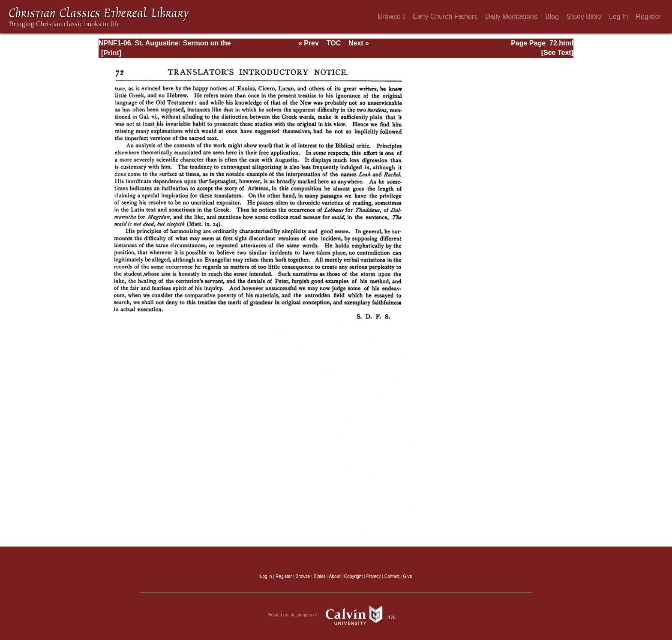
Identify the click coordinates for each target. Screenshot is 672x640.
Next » (359, 43)
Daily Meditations (511, 17)
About (334, 576)
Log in (266, 576)
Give (407, 576)
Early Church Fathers (445, 17)
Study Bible (584, 17)
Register (648, 17)
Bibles (320, 576)
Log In (618, 17)
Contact (392, 576)
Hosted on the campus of (336, 615)
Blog (552, 17)
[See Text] (557, 53)
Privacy (374, 576)
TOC (334, 43)
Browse (391, 17)
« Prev (309, 43)
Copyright (354, 576)
